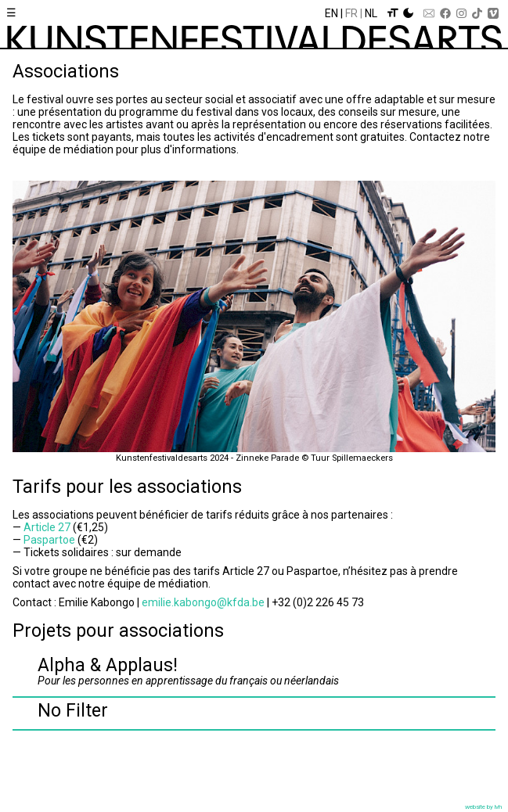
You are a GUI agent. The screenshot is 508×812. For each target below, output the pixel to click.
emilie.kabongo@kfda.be (203, 602)
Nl (371, 13)
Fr (351, 13)
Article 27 (47, 527)
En (331, 13)
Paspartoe (49, 540)
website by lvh (483, 807)
